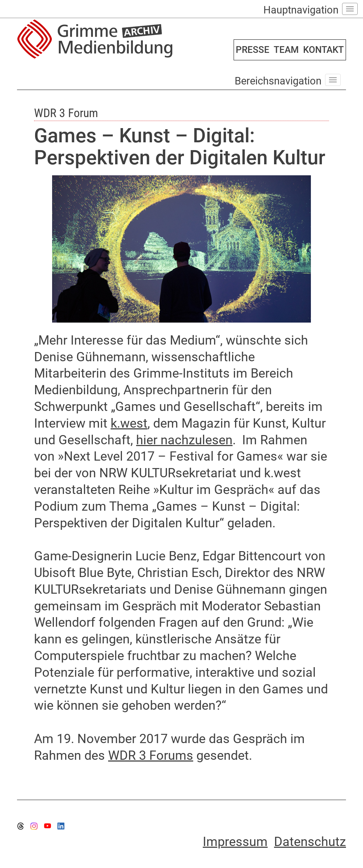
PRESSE (253, 50)
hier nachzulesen (184, 440)
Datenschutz (310, 842)
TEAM (286, 50)
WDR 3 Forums (151, 756)
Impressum (235, 842)
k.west (129, 423)
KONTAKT (323, 50)
